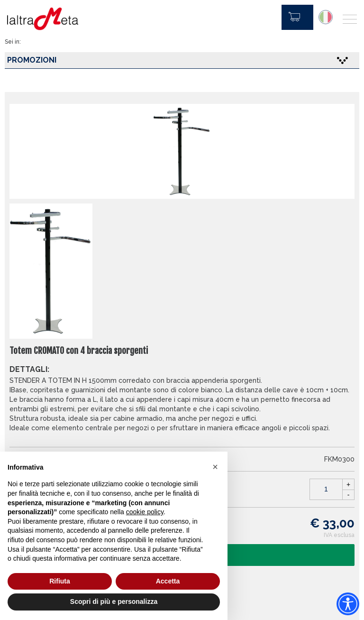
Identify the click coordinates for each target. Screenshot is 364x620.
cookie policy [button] (145, 512)
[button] (215, 467)
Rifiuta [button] (60, 581)
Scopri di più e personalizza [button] (114, 601)
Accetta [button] (168, 581)
